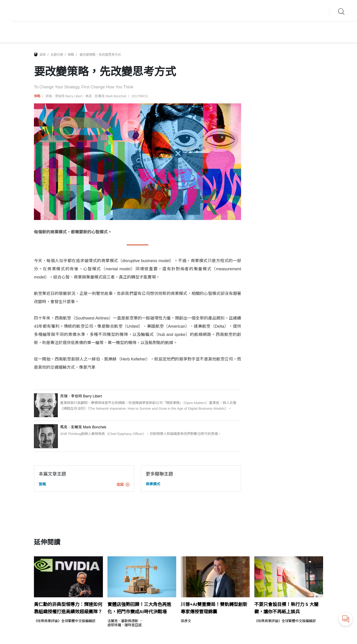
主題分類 (57, 55)
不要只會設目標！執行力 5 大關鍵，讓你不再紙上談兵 (286, 608)
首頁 (43, 55)
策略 (71, 55)
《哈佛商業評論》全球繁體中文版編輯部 (65, 621)
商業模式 (153, 484)
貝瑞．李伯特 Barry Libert (64, 96)
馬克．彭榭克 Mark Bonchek (106, 96)
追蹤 (123, 484)
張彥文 (186, 621)
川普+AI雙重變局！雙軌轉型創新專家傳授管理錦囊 (214, 608)
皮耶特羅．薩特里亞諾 (125, 625)
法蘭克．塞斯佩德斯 (123, 621)
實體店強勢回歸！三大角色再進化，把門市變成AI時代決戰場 (139, 608)
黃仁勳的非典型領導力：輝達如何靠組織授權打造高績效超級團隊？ (68, 608)
